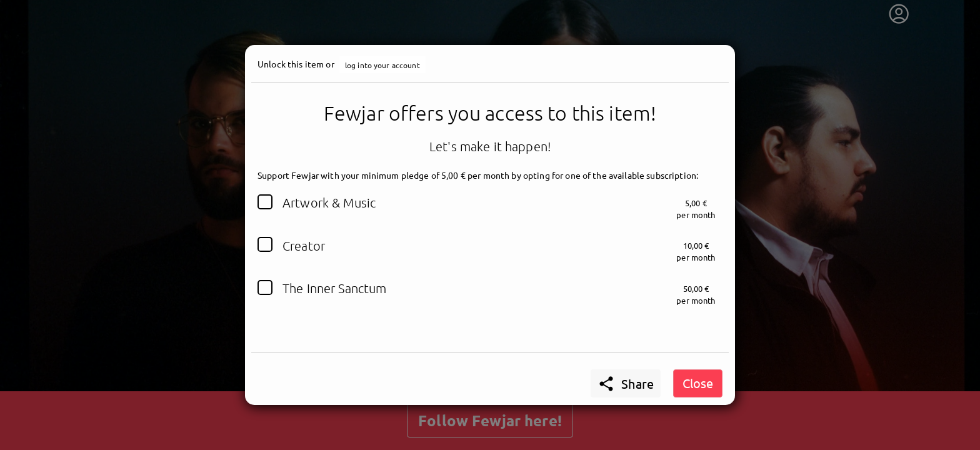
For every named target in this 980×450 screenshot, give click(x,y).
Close (698, 383)
